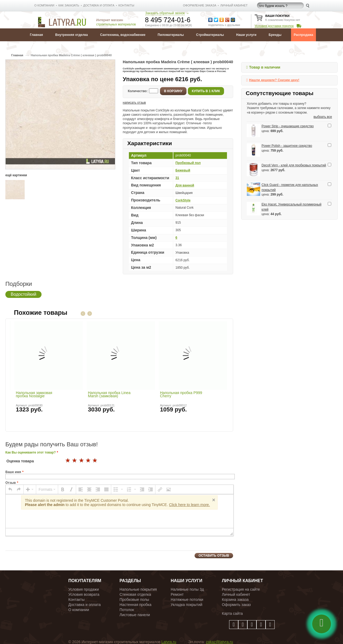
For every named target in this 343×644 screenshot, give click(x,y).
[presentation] (10, 489)
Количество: (138, 91)
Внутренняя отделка (72, 35)
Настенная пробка (135, 605)
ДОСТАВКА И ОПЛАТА (99, 5)
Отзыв (11, 483)
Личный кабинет (236, 594)
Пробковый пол (188, 163)
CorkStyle (183, 200)
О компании (79, 610)
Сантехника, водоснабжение (123, 35)
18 (82, 460)
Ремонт (177, 594)
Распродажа (303, 35)
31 (177, 178)
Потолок (127, 610)
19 (88, 460)
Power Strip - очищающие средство (288, 126)
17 (75, 460)
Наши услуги (246, 35)
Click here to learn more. (190, 505)
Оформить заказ (236, 605)
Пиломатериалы (171, 35)
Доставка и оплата (85, 605)
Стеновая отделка (135, 594)
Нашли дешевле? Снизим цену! (274, 80)
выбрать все (323, 117)
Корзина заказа (235, 600)
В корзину (173, 91)
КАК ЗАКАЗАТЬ (69, 5)
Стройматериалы (210, 35)
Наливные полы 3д (187, 589)
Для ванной (185, 185)
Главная (37, 35)
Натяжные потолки (187, 600)
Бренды (275, 35)
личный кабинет (234, 5)
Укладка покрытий (187, 605)
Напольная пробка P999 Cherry (181, 395)
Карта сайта (232, 613)
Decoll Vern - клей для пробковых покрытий (294, 165)
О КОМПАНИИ (44, 5)
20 (95, 460)
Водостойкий (23, 294)
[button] (10, 489)
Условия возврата (84, 594)
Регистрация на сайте (241, 589)
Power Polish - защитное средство (287, 146)
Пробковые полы (134, 600)
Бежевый (183, 170)
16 (68, 460)
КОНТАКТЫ (126, 5)
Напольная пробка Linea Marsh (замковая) (109, 395)
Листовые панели (135, 615)
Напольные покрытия (138, 589)
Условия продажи (84, 589)
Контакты (76, 600)
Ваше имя (13, 472)
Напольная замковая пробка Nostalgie (34, 395)
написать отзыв (134, 103)
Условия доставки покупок (274, 26)
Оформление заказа (200, 5)
